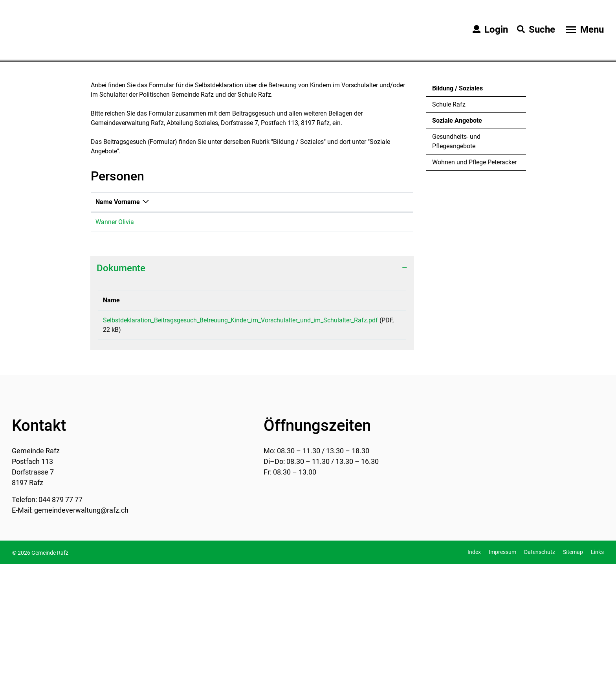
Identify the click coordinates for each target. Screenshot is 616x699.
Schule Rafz (449, 240)
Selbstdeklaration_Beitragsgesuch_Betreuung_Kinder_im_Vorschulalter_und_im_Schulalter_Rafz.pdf (240, 455)
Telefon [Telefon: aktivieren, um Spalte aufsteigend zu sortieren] (290, 337)
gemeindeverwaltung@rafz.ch (81, 645)
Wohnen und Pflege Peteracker (474, 297)
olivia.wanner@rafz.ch (367, 357)
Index (474, 687)
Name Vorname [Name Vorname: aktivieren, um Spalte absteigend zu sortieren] (118, 337)
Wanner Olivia (115, 357)
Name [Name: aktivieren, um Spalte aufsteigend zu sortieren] (111, 435)
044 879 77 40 (299, 357)
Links (597, 687)
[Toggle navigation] (584, 29)
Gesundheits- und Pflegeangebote (456, 277)
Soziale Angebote (457, 258)
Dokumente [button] (121, 403)
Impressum (502, 687)
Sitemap (573, 687)
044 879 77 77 (60, 635)
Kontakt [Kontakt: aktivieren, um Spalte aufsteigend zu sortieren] (347, 337)
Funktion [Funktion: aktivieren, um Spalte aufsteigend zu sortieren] (178, 337)
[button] (141, 186)
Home (97, 185)
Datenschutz (540, 687)
